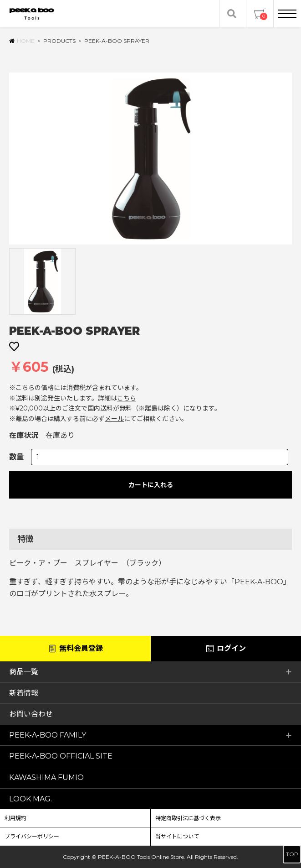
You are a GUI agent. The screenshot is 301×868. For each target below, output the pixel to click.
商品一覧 (150, 672)
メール (114, 419)
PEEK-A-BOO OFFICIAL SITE (61, 756)
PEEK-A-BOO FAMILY (150, 735)
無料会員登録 (75, 649)
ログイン (226, 649)
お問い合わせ (31, 714)
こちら (127, 398)
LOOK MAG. (31, 799)
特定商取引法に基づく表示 (188, 818)
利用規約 (15, 818)
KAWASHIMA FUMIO (46, 777)
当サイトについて (177, 836)
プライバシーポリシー (32, 836)
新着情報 (24, 693)
